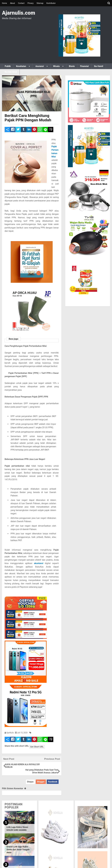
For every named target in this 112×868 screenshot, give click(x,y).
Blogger (41, 778)
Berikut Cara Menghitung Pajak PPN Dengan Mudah (28, 118)
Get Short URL (37, 746)
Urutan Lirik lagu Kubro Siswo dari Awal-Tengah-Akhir (18, 846)
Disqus (30, 778)
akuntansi (39, 563)
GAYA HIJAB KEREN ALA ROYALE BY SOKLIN (17, 766)
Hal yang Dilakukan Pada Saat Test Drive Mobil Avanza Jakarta (46, 766)
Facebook (53, 778)
